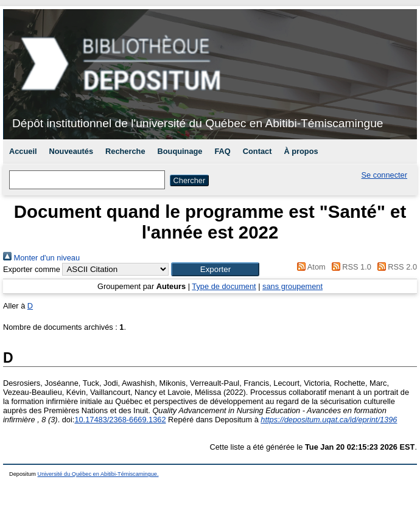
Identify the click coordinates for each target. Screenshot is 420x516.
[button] (215, 269)
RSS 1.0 (349, 267)
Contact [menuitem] (257, 151)
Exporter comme (32, 269)
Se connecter (384, 175)
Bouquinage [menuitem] (180, 151)
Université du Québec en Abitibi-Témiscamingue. (98, 474)
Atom (310, 267)
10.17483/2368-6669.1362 (120, 420)
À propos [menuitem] (301, 151)
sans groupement (292, 286)
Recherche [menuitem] (125, 151)
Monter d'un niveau (41, 258)
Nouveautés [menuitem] (72, 151)
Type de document (224, 286)
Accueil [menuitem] (23, 151)
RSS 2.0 (395, 267)
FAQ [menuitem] (222, 151)
